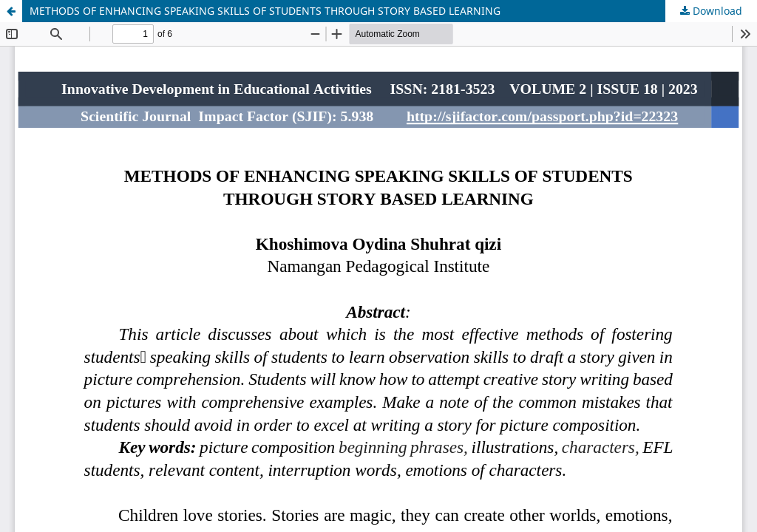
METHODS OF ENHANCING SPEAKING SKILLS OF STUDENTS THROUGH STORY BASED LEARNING (265, 11)
